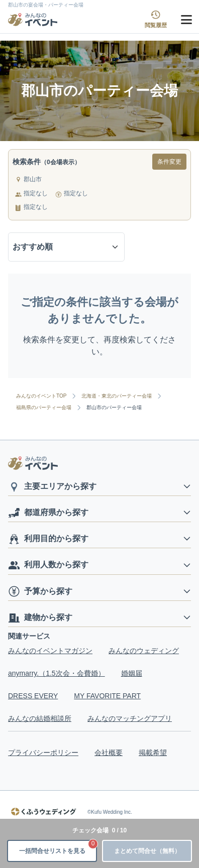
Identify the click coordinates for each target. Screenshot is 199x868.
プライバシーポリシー (43, 753)
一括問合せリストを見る (58, 847)
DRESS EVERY (33, 696)
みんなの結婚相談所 (40, 718)
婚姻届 (132, 673)
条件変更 (169, 162)
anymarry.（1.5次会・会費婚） (57, 673)
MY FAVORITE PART (107, 696)
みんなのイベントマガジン (50, 651)
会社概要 (109, 753)
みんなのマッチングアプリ (130, 718)
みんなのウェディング (144, 651)
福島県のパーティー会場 (44, 408)
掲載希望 (153, 753)
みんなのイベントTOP (41, 396)
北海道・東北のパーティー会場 (117, 396)
